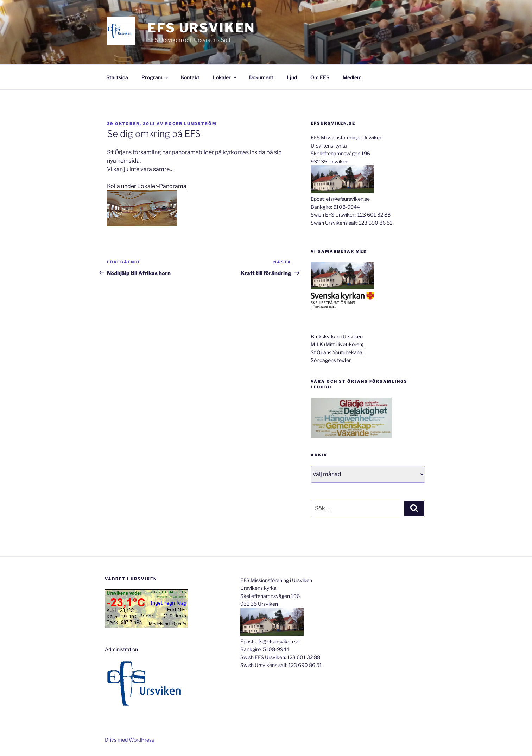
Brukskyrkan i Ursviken (337, 336)
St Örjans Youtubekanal (337, 352)
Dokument (261, 77)
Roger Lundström (191, 124)
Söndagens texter (331, 360)
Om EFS (320, 77)
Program (155, 77)
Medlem (352, 77)
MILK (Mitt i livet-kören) (337, 344)
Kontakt (190, 77)
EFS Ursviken (201, 28)
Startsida (117, 77)
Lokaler (225, 77)
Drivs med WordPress (129, 740)
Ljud (292, 77)
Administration (121, 649)
